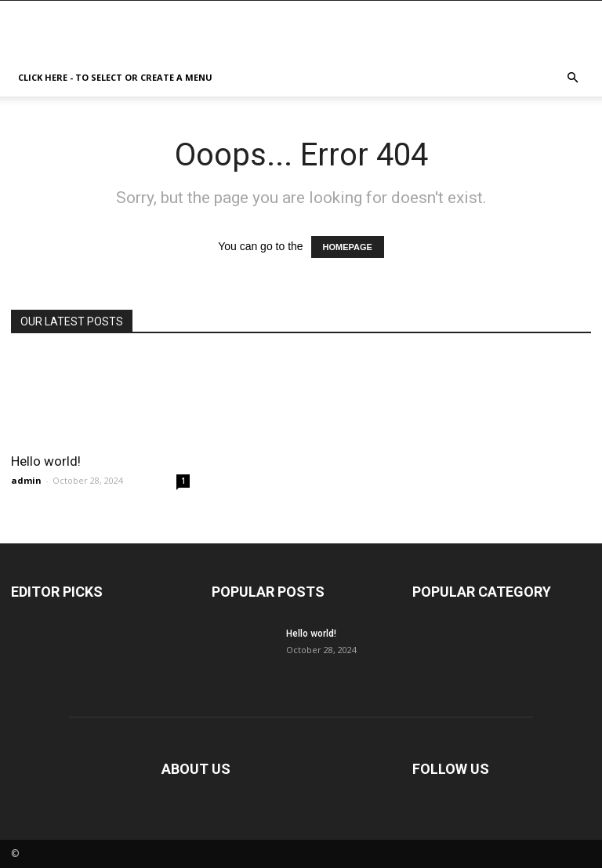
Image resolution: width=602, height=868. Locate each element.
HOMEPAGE (348, 247)
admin (26, 480)
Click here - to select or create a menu (115, 77)
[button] (572, 78)
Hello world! (46, 461)
